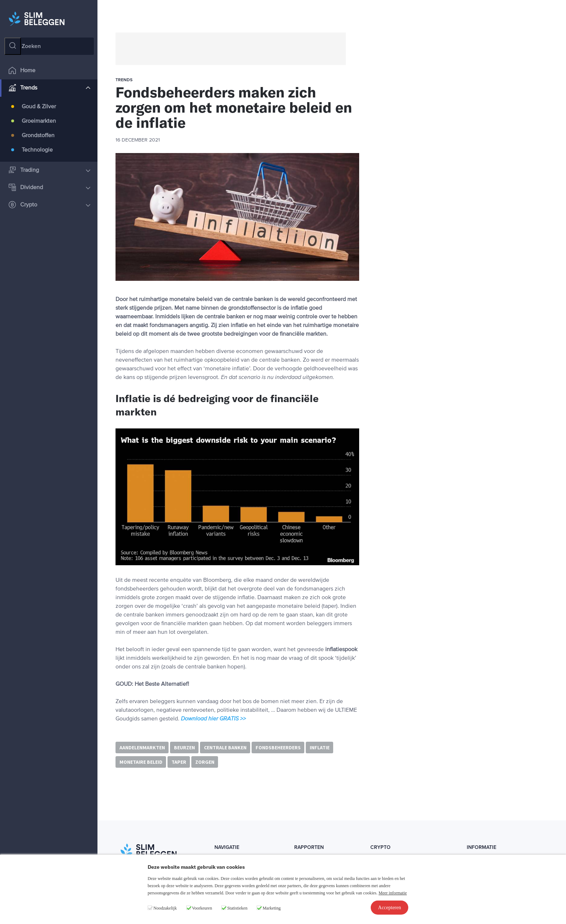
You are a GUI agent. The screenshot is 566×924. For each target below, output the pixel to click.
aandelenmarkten (142, 748)
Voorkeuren (202, 908)
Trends (49, 88)
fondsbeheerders (278, 748)
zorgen (205, 762)
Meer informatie (393, 893)
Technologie (37, 150)
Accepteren (389, 908)
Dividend (49, 188)
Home (22, 71)
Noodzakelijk (165, 908)
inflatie (320, 748)
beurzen (184, 748)
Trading (49, 171)
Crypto (49, 205)
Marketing (271, 908)
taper (179, 762)
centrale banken (225, 748)
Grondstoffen (38, 136)
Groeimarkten (39, 121)
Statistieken (237, 908)
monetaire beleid (141, 762)
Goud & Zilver (39, 107)
